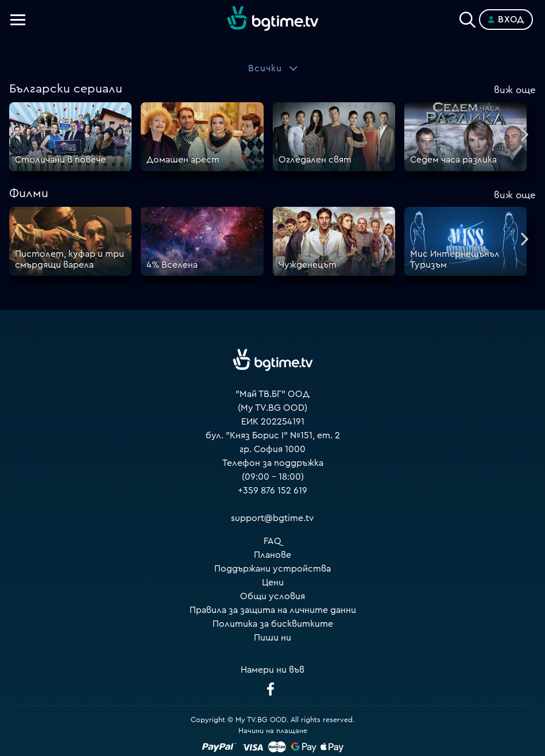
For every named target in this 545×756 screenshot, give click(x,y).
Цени (273, 583)
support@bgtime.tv (272, 518)
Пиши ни (272, 638)
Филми (29, 193)
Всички (265, 68)
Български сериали (66, 89)
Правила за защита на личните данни (273, 610)
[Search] (467, 17)
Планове (272, 555)
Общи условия (272, 596)
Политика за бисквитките (273, 624)
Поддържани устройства (272, 569)
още (515, 90)
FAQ (272, 541)
